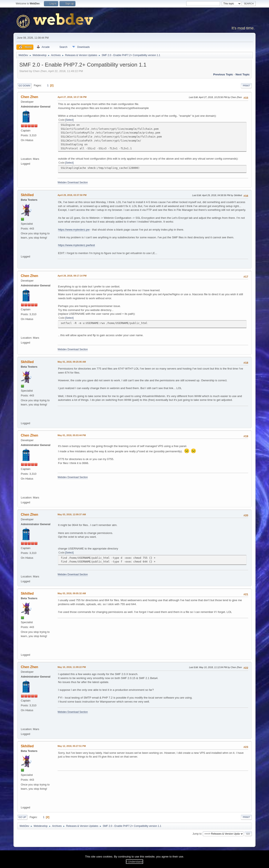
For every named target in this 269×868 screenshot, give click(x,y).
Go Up (22, 817)
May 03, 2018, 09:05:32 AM (72, 593)
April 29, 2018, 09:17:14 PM (72, 276)
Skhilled (27, 195)
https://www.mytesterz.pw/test (76, 245)
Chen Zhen (30, 97)
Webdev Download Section (73, 182)
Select (69, 120)
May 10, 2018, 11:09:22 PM (72, 667)
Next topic (243, 74)
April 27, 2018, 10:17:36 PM (72, 97)
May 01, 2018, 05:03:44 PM (72, 435)
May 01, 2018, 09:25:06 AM (72, 362)
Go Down (24, 86)
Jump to (197, 834)
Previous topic (223, 74)
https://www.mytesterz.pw (74, 230)
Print (246, 86)
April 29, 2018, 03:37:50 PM (72, 195)
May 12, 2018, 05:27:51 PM (72, 746)
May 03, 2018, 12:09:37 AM (72, 514)
